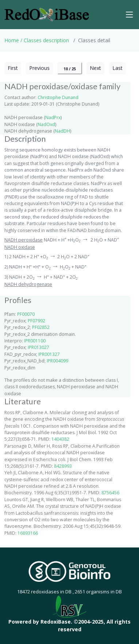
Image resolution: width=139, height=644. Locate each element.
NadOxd (46, 124)
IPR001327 (49, 354)
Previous (39, 68)
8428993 (63, 466)
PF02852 (41, 327)
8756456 (110, 493)
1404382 (60, 439)
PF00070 (26, 314)
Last (117, 68)
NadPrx (53, 117)
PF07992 (36, 321)
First (13, 68)
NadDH (62, 131)
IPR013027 (38, 347)
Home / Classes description (37, 40)
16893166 (28, 533)
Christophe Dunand (58, 97)
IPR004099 (57, 361)
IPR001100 (35, 341)
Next (95, 68)
